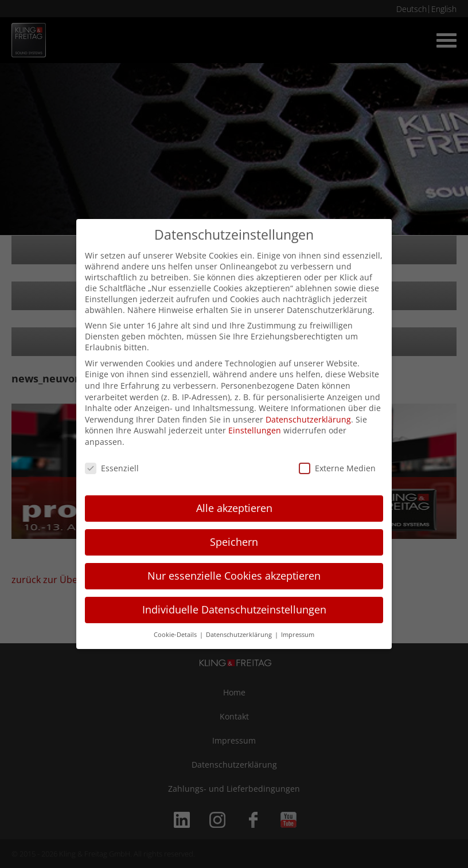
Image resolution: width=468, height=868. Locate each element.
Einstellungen (255, 430)
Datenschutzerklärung (308, 419)
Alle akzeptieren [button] (234, 508)
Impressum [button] (298, 635)
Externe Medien (337, 468)
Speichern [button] (234, 542)
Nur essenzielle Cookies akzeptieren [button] (234, 576)
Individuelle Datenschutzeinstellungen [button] (234, 609)
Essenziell (112, 468)
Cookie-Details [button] (176, 635)
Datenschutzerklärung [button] (240, 635)
